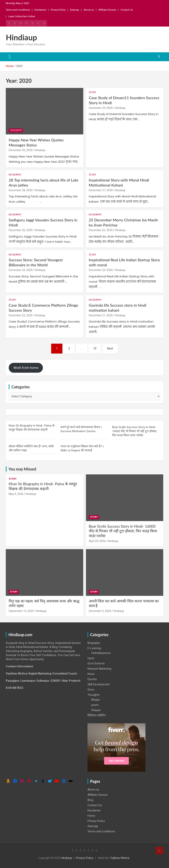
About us (89, 10)
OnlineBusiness (101, 653)
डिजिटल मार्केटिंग (97, 715)
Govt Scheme (96, 663)
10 (95, 348)
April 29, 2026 (97, 541)
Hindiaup (21, 37)
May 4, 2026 (16, 494)
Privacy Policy (58, 10)
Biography (15, 175)
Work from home (26, 368)
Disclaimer (40, 10)
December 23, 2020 (101, 270)
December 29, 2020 (101, 108)
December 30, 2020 (21, 150)
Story (93, 92)
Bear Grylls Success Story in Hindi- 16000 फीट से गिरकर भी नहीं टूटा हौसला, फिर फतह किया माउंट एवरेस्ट (135, 431)
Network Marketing (99, 669)
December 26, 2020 (21, 230)
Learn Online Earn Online (22, 16)
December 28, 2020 (21, 190)
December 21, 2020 (101, 315)
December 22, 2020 (21, 315)
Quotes (92, 679)
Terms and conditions (18, 10)
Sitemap (75, 10)
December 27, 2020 (101, 190)
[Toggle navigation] (10, 57)
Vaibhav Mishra (120, 858)
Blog (90, 800)
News (91, 674)
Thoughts (16, 130)
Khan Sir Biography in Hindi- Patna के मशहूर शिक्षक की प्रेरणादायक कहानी (43, 486)
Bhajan (96, 700)
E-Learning (94, 648)
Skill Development (99, 684)
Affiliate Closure (107, 10)
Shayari (96, 710)
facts (91, 658)
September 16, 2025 (21, 611)
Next (110, 348)
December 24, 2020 (21, 270)
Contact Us (127, 10)
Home (91, 816)
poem (95, 705)
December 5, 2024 (100, 611)
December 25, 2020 (101, 230)
